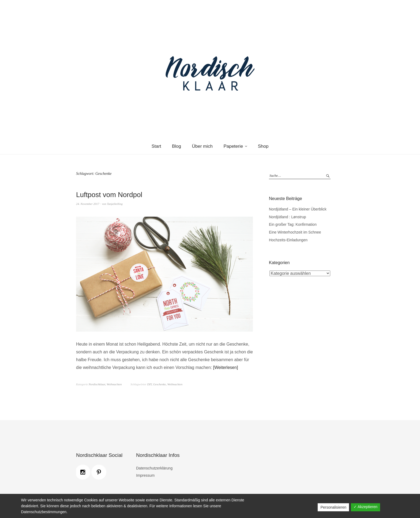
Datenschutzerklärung (154, 468)
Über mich (202, 146)
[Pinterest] (100, 472)
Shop (263, 146)
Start (156, 146)
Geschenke (160, 384)
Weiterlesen (226, 367)
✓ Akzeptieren (365, 507)
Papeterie (233, 146)
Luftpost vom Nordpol (109, 195)
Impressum (145, 475)
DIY (149, 384)
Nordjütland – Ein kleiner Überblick (298, 209)
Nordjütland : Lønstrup (288, 217)
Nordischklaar (97, 384)
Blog (177, 146)
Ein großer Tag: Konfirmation (293, 224)
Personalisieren (333, 507)
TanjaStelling (115, 204)
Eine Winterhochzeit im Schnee (295, 232)
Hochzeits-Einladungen (288, 240)
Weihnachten (114, 384)
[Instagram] (84, 472)
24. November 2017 (88, 204)
